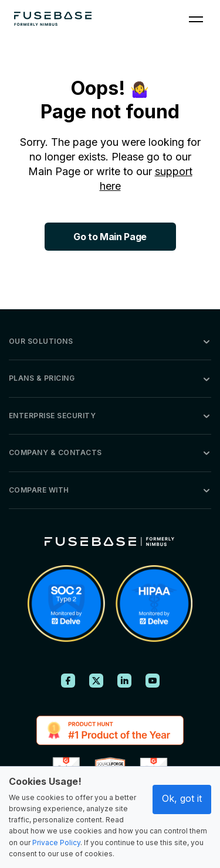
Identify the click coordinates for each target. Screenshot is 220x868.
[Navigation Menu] (196, 19)
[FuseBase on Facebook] (68, 681)
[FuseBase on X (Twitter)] (96, 681)
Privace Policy (56, 843)
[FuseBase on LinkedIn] (124, 681)
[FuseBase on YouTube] (153, 681)
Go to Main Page (110, 237)
